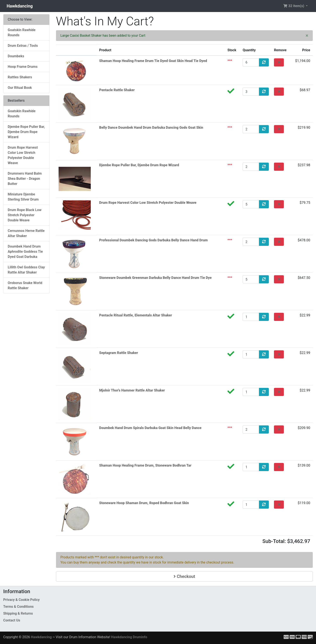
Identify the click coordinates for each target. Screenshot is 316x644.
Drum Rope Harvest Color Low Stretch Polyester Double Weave (148, 203)
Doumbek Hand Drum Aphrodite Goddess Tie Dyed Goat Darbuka (25, 252)
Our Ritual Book (20, 88)
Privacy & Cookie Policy (21, 600)
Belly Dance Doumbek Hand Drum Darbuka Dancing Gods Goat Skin (151, 128)
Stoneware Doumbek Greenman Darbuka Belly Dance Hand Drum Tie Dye (155, 278)
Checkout (184, 576)
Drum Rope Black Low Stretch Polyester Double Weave (25, 215)
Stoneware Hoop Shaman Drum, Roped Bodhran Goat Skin (144, 503)
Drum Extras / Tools (23, 46)
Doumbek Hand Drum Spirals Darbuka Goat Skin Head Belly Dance (150, 428)
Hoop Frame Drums (23, 67)
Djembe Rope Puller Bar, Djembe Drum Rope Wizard (139, 165)
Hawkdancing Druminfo (129, 637)
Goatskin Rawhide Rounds (22, 33)
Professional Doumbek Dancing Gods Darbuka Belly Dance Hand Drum (153, 240)
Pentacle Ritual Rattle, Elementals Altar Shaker (136, 315)
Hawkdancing (20, 6)
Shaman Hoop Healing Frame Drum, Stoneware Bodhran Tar (145, 465)
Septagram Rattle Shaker (119, 353)
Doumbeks (16, 56)
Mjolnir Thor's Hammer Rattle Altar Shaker (132, 390)
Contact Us (12, 620)
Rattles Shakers (20, 77)
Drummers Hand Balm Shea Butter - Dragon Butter (25, 179)
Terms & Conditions (18, 607)
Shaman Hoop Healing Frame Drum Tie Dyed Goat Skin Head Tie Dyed (153, 61)
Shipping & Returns (18, 613)
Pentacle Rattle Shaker (117, 90)
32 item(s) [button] (294, 6)
